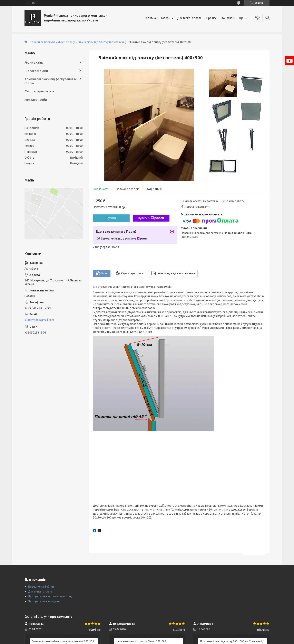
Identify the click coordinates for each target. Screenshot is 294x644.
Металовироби (36, 100)
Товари (165, 18)
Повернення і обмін (41, 587)
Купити (111, 218)
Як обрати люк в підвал (44, 601)
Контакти (228, 18)
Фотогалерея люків (39, 91)
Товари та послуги (43, 42)
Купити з (151, 218)
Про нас (212, 18)
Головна (150, 18)
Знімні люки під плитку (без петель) (102, 42)
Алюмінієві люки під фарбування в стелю (50, 81)
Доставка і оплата (189, 18)
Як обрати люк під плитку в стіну (50, 596)
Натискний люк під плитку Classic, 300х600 (141, 641)
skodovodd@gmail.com (39, 320)
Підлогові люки (36, 71)
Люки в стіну (66, 42)
